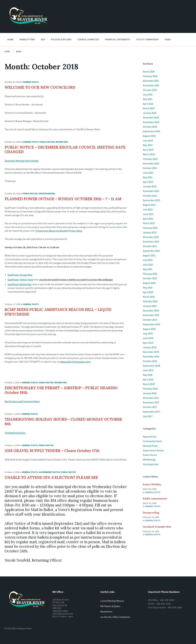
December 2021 (151, 237)
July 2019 (148, 333)
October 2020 (150, 278)
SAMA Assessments (155, 498)
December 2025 (151, 81)
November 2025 (151, 85)
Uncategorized (47, 193)
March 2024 (149, 154)
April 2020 (148, 292)
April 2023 (148, 182)
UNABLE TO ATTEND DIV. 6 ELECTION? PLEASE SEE (51, 478)
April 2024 (148, 150)
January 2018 (150, 393)
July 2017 (148, 416)
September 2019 (151, 324)
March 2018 (149, 384)
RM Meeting (62, 142)
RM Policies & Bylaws (110, 606)
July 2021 (148, 260)
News (19, 52)
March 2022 (149, 223)
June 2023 (148, 173)
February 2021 (150, 274)
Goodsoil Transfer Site (157, 527)
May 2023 (148, 177)
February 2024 (150, 159)
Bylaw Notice (150, 437)
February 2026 (150, 76)
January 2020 (150, 306)
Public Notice (47, 142)
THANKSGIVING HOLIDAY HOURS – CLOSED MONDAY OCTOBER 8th (63, 422)
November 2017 (151, 402)
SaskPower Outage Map (20, 275)
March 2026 (149, 72)
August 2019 (149, 329)
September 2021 (151, 251)
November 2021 (151, 242)
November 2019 (151, 315)
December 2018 (151, 352)
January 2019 (150, 347)
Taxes (168, 39)
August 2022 (149, 205)
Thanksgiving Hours (15, 433)
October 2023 (150, 168)
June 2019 (148, 338)
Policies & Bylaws (61, 39)
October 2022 (150, 196)
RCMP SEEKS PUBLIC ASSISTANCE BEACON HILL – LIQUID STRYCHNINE (58, 312)
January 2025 (150, 113)
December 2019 (151, 311)
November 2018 (151, 356)
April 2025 (148, 104)
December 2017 (151, 398)
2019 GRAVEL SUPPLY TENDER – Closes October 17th (52, 451)
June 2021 (148, 265)
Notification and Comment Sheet (22, 401)
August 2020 (149, 283)
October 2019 (150, 320)
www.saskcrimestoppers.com (75, 362)
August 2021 (149, 255)
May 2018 (148, 375)
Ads (43, 39)
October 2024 (150, 127)
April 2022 (148, 219)
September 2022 (151, 200)
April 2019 (148, 343)
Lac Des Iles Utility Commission (115, 617)
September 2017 (151, 412)
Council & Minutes (88, 39)
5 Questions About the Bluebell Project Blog (59, 231)
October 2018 (150, 361)
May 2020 (148, 288)
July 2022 (148, 209)
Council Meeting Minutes (112, 601)
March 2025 (149, 108)
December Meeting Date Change (22, 161)
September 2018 (151, 366)
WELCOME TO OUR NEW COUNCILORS (40, 87)
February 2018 (150, 389)
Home (10, 39)
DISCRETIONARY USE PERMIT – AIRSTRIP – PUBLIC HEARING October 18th (61, 390)
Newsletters (27, 40)
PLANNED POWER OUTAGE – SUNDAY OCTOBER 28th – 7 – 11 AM (63, 199)
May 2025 (148, 99)
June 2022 (148, 214)
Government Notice (49, 472)
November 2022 (151, 191)
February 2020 (150, 301)
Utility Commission (147, 39)
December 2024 (151, 117)
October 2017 (150, 407)
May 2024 (148, 145)
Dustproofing (151, 513)
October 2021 (150, 246)
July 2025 (148, 95)
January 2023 (150, 186)
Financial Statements (118, 39)
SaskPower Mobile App (20, 284)
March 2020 (149, 297)
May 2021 (148, 269)
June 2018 (148, 370)
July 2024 (148, 140)
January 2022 (150, 232)
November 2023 (151, 163)
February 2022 (150, 228)
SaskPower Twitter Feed (20, 280)
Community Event (152, 441)
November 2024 (151, 122)
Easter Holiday (152, 484)
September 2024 (151, 131)
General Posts (31, 82)
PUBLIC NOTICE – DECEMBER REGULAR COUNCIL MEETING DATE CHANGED (65, 150)
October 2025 (150, 90)
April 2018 (148, 379)
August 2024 (149, 136)
